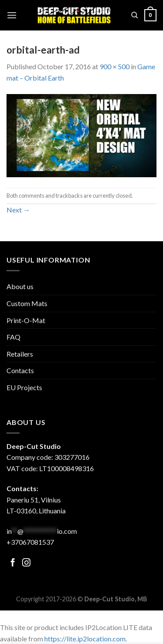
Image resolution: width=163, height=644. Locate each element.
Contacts (20, 370)
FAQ (13, 337)
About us (20, 286)
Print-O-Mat (26, 320)
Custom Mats (27, 303)
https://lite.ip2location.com (85, 639)
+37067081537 (30, 542)
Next (18, 210)
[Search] (135, 15)
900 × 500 (115, 66)
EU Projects (24, 387)
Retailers (20, 354)
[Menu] (12, 15)
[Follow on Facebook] (13, 563)
